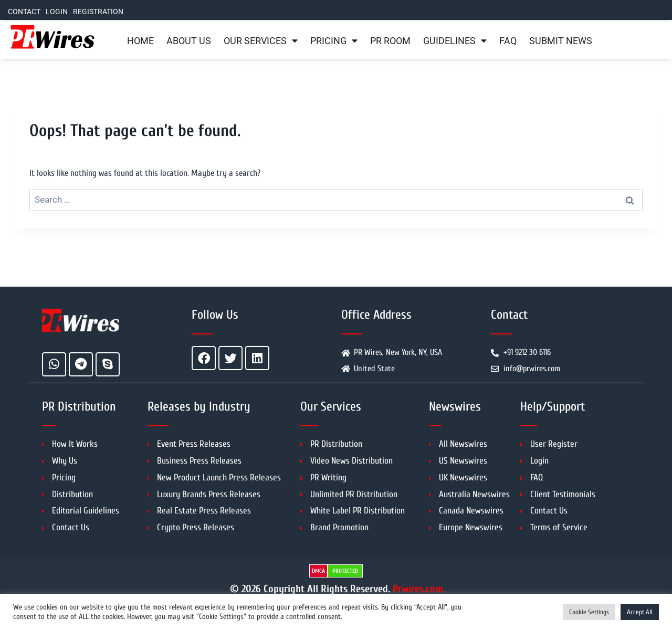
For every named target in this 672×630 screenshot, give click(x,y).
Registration (98, 12)
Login (57, 12)
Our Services (261, 41)
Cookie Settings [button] (589, 612)
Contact (24, 12)
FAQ (508, 41)
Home (140, 41)
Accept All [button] (640, 612)
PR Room (390, 41)
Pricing (334, 41)
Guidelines (455, 41)
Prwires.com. (419, 589)
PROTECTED (345, 571)
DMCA (318, 571)
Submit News (561, 41)
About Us (189, 41)
